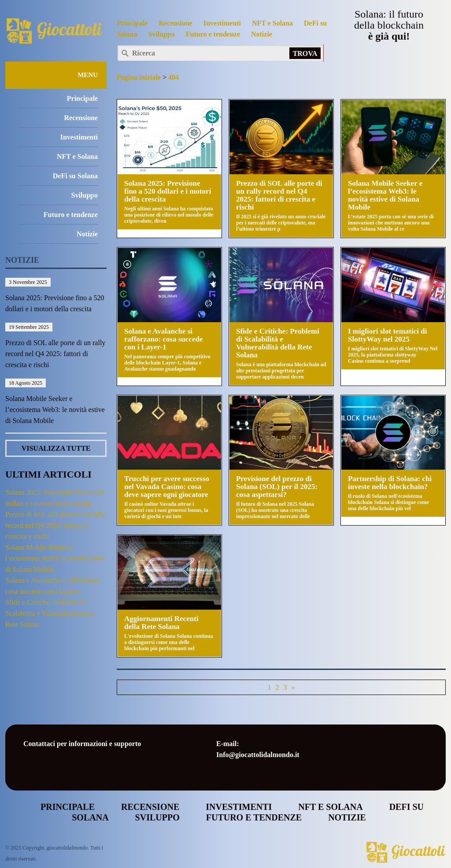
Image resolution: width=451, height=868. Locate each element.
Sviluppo (161, 34)
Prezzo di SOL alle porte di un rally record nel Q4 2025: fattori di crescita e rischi (55, 354)
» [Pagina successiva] (293, 687)
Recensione (175, 23)
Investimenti (222, 23)
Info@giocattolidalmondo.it (258, 755)
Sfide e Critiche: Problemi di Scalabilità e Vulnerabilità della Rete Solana (50, 613)
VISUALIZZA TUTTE (56, 448)
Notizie (262, 34)
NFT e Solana (272, 23)
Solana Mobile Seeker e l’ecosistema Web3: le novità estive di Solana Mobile (55, 410)
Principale (132, 23)
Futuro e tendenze (213, 34)
